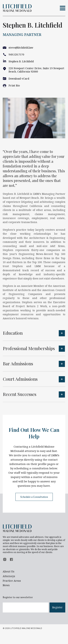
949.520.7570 (16, 54)
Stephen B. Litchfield (21, 61)
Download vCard (19, 79)
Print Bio (14, 85)
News (6, 585)
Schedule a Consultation (34, 497)
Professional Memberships (29, 348)
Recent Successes (20, 394)
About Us (9, 571)
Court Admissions (20, 379)
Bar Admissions (18, 363)
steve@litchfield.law (21, 48)
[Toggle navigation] (63, 8)
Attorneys (9, 576)
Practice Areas (12, 581)
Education (13, 333)
